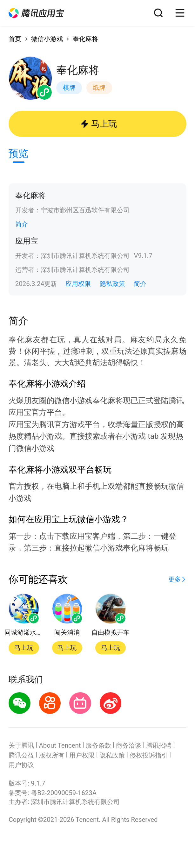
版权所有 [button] (52, 755)
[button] (36, 13)
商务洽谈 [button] (129, 745)
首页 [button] (15, 39)
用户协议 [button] (21, 765)
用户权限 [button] (82, 755)
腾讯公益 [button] (21, 755)
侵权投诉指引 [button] (149, 755)
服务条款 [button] (98, 745)
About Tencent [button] (60, 745)
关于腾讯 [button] (21, 745)
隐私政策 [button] (112, 284)
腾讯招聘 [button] (159, 745)
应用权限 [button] (78, 284)
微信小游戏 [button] (47, 39)
